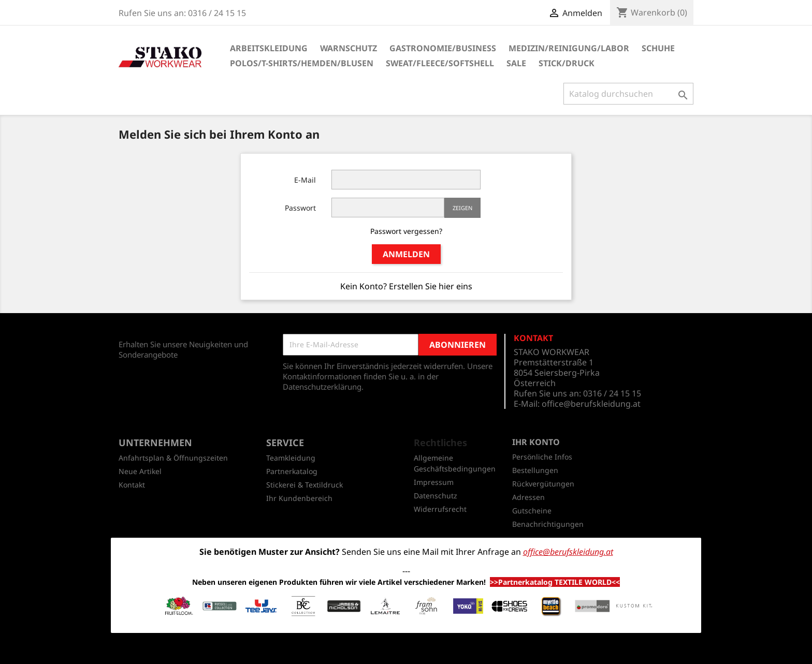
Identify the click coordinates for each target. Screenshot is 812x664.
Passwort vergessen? (406, 231)
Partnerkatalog (292, 471)
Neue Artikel (140, 471)
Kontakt (132, 485)
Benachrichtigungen (548, 524)
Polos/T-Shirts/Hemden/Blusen (302, 63)
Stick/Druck (567, 63)
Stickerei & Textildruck (304, 485)
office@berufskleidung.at (591, 404)
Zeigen (462, 208)
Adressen (528, 497)
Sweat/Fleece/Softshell (440, 63)
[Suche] (628, 94)
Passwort (300, 208)
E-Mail (305, 180)
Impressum (434, 482)
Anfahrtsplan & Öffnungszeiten (173, 458)
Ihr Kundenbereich (299, 498)
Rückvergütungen (543, 484)
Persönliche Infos (542, 457)
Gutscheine (532, 511)
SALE (516, 63)
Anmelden (406, 254)
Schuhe (658, 48)
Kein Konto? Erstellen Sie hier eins (406, 286)
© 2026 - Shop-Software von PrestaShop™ (406, 651)
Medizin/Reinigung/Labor (569, 48)
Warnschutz (349, 48)
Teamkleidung (291, 458)
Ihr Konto (536, 442)
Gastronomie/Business (443, 48)
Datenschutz (436, 496)
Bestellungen (535, 470)
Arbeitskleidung (269, 48)
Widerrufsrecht (440, 509)
